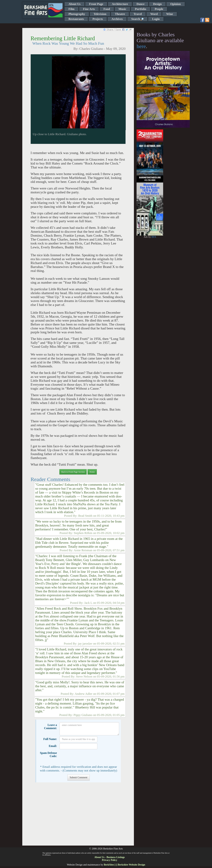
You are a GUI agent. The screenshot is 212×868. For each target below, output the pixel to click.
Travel (138, 14)
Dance (141, 4)
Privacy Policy (110, 860)
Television (100, 14)
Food (107, 9)
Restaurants (76, 19)
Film (71, 9)
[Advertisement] (78, 816)
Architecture (120, 4)
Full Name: (50, 739)
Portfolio (140, 9)
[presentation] (87, 757)
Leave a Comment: (50, 727)
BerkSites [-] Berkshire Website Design (124, 865)
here (141, 46)
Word (154, 14)
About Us (75, 4)
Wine (170, 14)
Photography (77, 14)
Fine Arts (89, 9)
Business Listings (116, 857)
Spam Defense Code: (48, 754)
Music (122, 9)
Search (137, 19)
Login (156, 19)
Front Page (96, 4)
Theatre (120, 14)
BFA (154, 237)
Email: (53, 746)
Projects (98, 19)
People (159, 9)
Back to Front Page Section (73, 472)
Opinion (176, 4)
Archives (117, 19)
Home (92, 472)
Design (157, 4)
